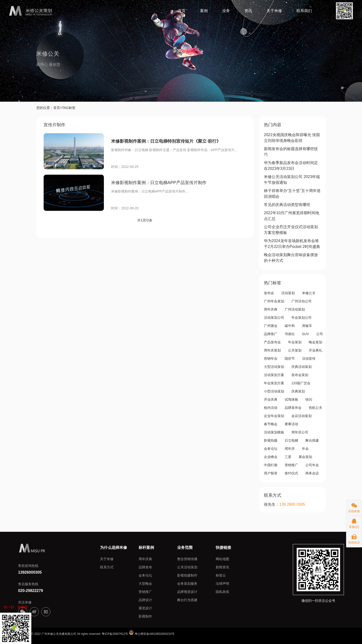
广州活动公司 (302, 301)
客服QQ (354, 522)
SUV (305, 334)
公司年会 (312, 465)
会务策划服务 (187, 583)
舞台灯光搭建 (187, 600)
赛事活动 (291, 424)
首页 (182, 11)
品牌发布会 (293, 407)
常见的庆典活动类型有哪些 (287, 204)
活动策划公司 (274, 317)
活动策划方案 (274, 375)
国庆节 (290, 358)
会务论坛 (271, 448)
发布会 (269, 293)
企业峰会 (271, 457)
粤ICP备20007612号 (115, 634)
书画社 (290, 334)
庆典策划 (298, 391)
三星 (288, 457)
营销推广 (291, 465)
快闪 (309, 399)
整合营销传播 (187, 559)
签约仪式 (291, 473)
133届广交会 (301, 383)
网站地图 (222, 559)
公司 (320, 334)
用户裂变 (271, 473)
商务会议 (312, 473)
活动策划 (288, 293)
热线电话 (354, 538)
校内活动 (271, 407)
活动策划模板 (274, 432)
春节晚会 (271, 424)
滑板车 (307, 325)
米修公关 (309, 293)
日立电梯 (291, 440)
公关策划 (295, 350)
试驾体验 (291, 399)
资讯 (248, 11)
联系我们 (304, 11)
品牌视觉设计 (187, 591)
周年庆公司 (300, 432)
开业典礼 (315, 350)
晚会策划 (315, 342)
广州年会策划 (274, 301)
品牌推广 (271, 334)
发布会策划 (300, 375)
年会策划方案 (274, 383)
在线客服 (354, 507)
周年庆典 (271, 309)
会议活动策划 (302, 416)
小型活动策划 (274, 391)
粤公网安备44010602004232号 (152, 634)
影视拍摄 (271, 440)
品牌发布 (145, 567)
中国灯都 (271, 465)
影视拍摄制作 (187, 575)
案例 (204, 11)
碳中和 (290, 325)
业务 (226, 11)
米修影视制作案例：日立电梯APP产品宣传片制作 (159, 182)
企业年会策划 (274, 416)
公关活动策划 (187, 567)
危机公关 (315, 407)
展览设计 (145, 608)
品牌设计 (145, 600)
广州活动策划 (295, 309)
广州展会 (271, 325)
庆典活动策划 (302, 366)
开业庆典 (271, 399)
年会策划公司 (302, 317)
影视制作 (145, 616)
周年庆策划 (272, 350)
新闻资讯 (222, 567)
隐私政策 (222, 591)
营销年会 (271, 358)
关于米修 (274, 11)
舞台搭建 (312, 440)
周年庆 (290, 448)
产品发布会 (272, 342)
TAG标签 (69, 108)
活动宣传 (309, 358)
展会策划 (305, 457)
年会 (305, 448)
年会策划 (295, 342)
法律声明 (222, 583)
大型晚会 (145, 583)
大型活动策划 (274, 366)
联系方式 (107, 567)
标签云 (221, 575)
